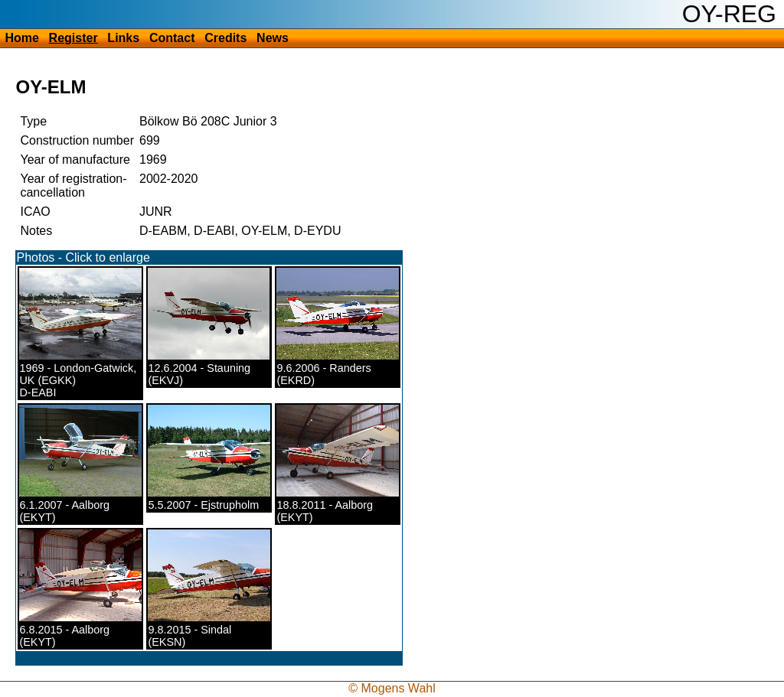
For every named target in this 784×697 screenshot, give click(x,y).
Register (73, 38)
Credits (225, 38)
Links (123, 38)
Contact (172, 38)
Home (21, 38)
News (273, 38)
